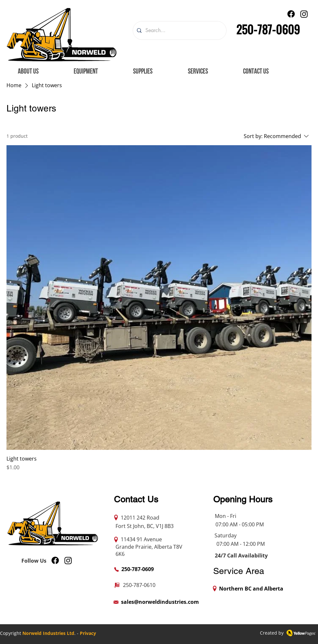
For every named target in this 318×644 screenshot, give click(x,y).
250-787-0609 (268, 29)
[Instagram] (304, 14)
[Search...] (179, 30)
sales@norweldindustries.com (160, 602)
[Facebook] (291, 14)
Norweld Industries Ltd (48, 633)
